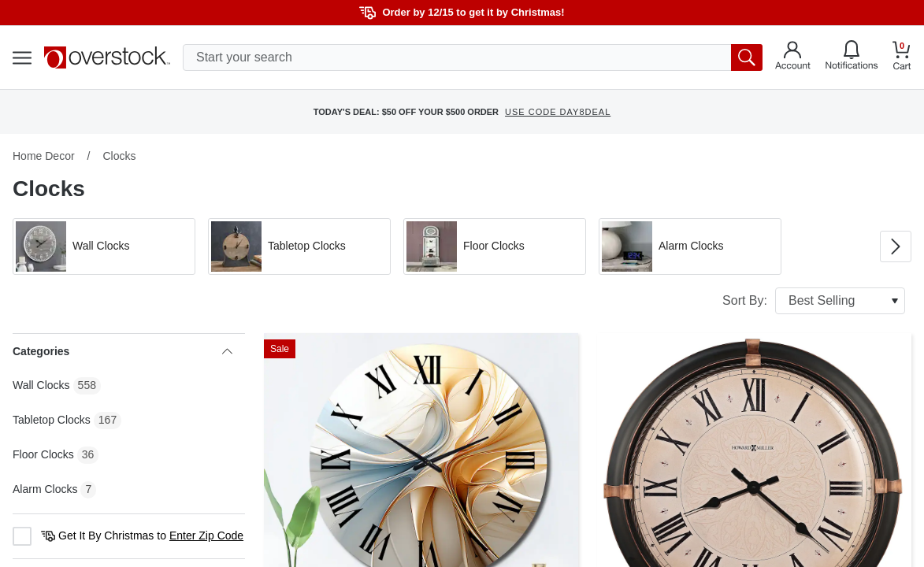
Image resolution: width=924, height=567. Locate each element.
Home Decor (44, 156)
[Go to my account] (793, 57)
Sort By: (814, 301)
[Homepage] (107, 57)
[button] (104, 246)
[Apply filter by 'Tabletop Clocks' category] (299, 246)
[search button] (747, 57)
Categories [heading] (122, 351)
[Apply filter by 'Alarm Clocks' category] (690, 246)
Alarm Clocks (45, 489)
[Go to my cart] (902, 58)
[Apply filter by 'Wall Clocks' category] (104, 246)
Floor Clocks (43, 454)
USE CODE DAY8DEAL (558, 112)
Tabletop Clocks (52, 420)
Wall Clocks (41, 385)
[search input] (473, 57)
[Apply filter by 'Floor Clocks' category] (495, 246)
